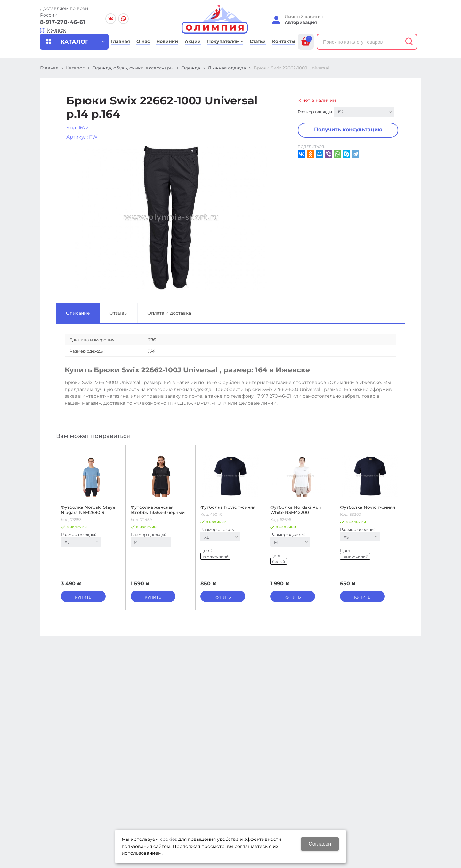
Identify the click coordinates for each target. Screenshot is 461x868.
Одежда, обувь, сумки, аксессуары (133, 68)
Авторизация (301, 23)
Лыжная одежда (227, 68)
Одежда (191, 68)
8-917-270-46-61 (63, 22)
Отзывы (119, 313)
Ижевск (56, 30)
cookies (169, 839)
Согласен (320, 844)
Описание (78, 313)
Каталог (75, 68)
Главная (49, 68)
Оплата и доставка (169, 313)
